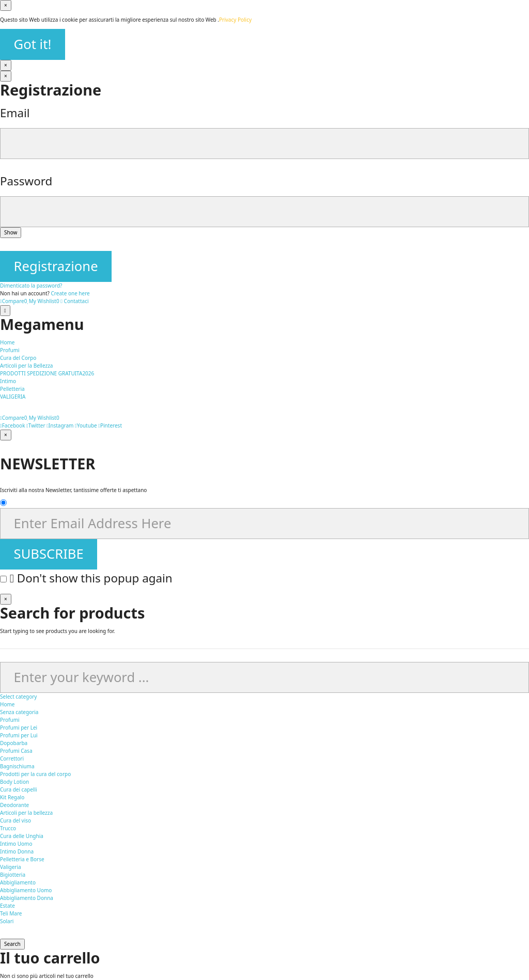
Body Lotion (14, 782)
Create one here (71, 293)
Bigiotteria (13, 875)
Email (15, 113)
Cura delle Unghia (22, 836)
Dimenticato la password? (31, 286)
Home (7, 704)
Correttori (12, 758)
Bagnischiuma (17, 766)
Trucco (8, 828)
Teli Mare (11, 913)
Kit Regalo (12, 797)
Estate (7, 906)
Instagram (60, 425)
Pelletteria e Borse (22, 859)
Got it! (33, 44)
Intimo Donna (17, 851)
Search (12, 944)
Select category (18, 697)
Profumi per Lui (19, 735)
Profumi (10, 720)
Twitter (36, 425)
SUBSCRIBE (49, 554)
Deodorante (14, 805)
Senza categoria (19, 712)
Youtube (86, 425)
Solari (7, 921)
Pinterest (110, 425)
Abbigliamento (18, 882)
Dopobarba (14, 743)
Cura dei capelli (19, 789)
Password (26, 181)
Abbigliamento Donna (27, 898)
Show (11, 232)
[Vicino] (6, 5)
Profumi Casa (16, 751)
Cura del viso (15, 820)
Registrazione (56, 266)
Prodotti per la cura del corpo (35, 774)
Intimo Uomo (16, 844)
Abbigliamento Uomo (26, 890)
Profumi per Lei (19, 728)
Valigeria (11, 867)
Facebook (13, 425)
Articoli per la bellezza (26, 813)
